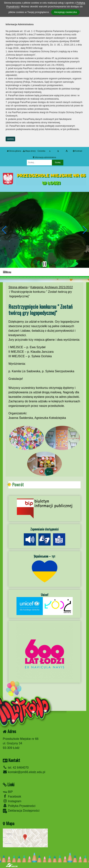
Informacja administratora (44, 157)
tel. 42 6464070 (16, 768)
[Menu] (44, 272)
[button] (4, 230)
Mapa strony (29, 151)
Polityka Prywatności (19, 806)
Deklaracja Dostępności (21, 811)
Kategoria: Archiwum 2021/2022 (52, 287)
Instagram (12, 801)
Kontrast (77, 151)
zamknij (10, 139)
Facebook (12, 796)
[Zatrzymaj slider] (45, 264)
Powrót (18, 484)
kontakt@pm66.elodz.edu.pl (24, 772)
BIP (8, 792)
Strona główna (14, 151)
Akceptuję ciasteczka (65, 12)
